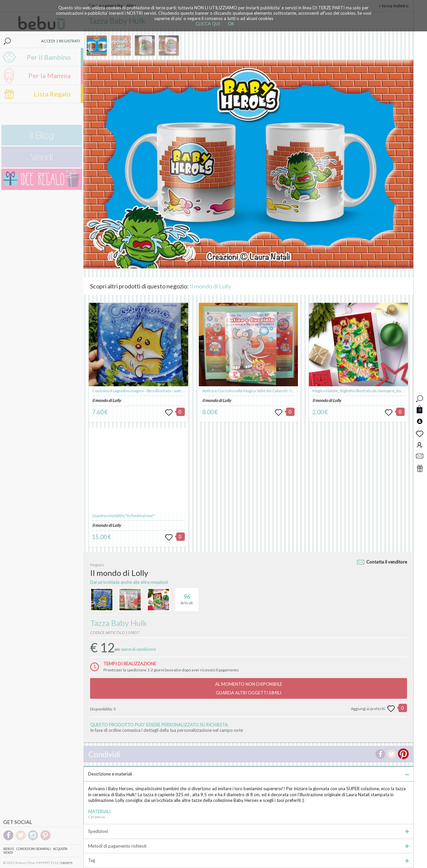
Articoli (187, 597)
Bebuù (9, 849)
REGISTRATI (70, 41)
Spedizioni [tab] (249, 831)
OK (231, 24)
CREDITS (67, 863)
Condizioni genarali (34, 849)
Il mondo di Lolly (210, 286)
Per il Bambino (49, 57)
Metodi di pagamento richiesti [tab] (249, 846)
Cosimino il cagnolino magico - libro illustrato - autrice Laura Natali (150, 391)
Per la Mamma (50, 75)
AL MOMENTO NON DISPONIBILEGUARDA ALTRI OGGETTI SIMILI (249, 688)
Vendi (8, 852)
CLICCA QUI (208, 24)
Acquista (60, 849)
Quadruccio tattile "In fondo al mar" (123, 516)
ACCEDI (48, 41)
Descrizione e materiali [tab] (249, 774)
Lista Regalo (52, 94)
